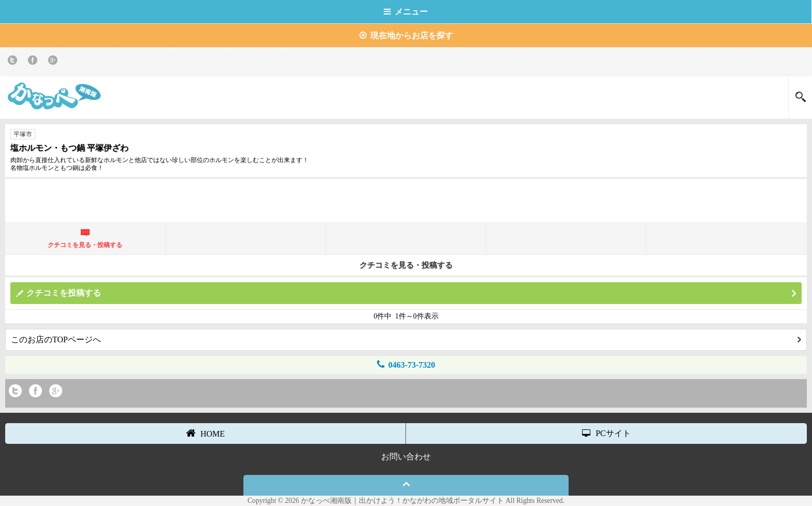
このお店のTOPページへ (406, 339)
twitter (14, 62)
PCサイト (606, 433)
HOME (205, 433)
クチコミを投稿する (411, 293)
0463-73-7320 (406, 364)
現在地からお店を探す (406, 35)
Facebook (34, 62)
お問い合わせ (406, 457)
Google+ (55, 62)
